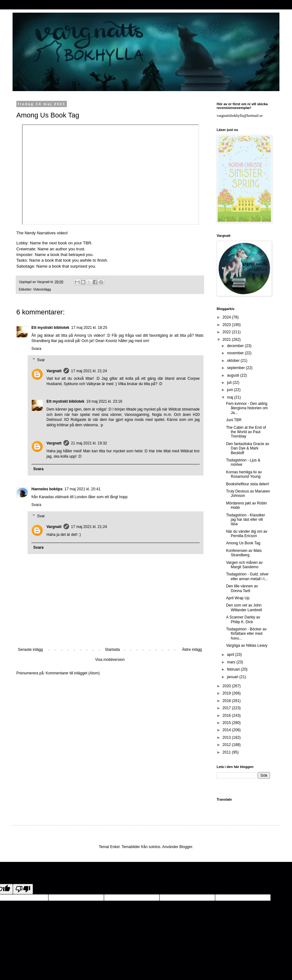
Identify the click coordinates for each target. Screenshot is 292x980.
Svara (36, 349)
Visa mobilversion (110, 660)
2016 (227, 716)
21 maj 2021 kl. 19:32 (89, 443)
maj (231, 397)
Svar (41, 360)
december (236, 346)
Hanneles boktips (47, 489)
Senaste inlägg (30, 650)
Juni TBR (234, 420)
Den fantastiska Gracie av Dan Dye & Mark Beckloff (248, 448)
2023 (227, 325)
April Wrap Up (238, 598)
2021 (227, 340)
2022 (227, 332)
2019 (227, 693)
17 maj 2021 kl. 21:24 (89, 371)
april (231, 655)
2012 (227, 745)
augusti (234, 375)
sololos (154, 847)
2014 (227, 730)
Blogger (186, 847)
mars (232, 662)
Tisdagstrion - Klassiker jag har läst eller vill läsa (246, 520)
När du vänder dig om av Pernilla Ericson (247, 534)
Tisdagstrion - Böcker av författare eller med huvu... (246, 634)
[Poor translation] (23, 889)
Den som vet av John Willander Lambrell (244, 607)
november (236, 353)
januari (233, 677)
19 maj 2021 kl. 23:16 (104, 401)
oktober (234, 361)
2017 (227, 708)
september (236, 368)
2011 (227, 752)
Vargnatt (54, 371)
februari (234, 669)
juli (230, 383)
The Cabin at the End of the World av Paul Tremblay (246, 432)
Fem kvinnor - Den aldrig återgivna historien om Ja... (247, 408)
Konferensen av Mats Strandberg (244, 553)
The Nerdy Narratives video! (42, 233)
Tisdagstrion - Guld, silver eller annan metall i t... (247, 576)
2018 (227, 701)
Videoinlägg (42, 289)
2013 (227, 738)
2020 (227, 686)
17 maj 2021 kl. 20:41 (82, 489)
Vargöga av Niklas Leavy (247, 645)
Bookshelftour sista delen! (248, 484)
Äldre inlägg (192, 650)
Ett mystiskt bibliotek (50, 328)
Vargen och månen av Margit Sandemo (244, 565)
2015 (227, 723)
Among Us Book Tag (243, 543)
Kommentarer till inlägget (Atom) (73, 673)
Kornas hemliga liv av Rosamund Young (244, 474)
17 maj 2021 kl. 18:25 (89, 328)
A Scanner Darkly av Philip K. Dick (243, 619)
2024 (227, 317)
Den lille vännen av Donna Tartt (242, 588)
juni (230, 390)
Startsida (112, 650)
